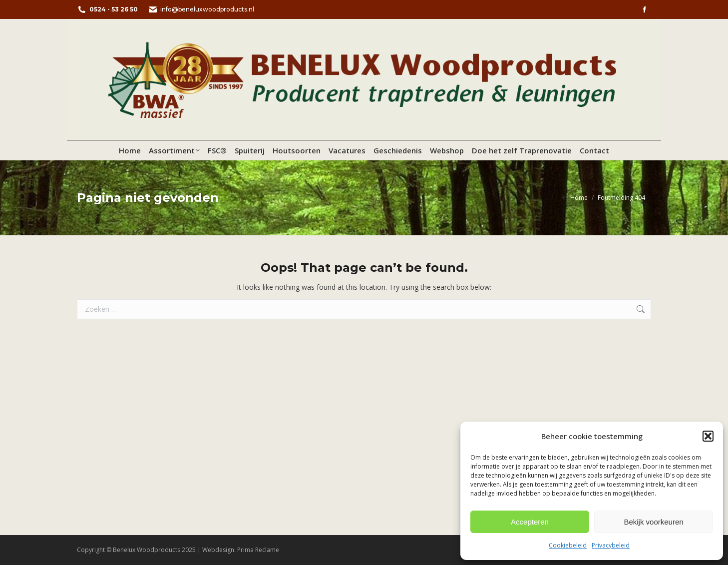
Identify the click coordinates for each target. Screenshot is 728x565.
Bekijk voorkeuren (653, 522)
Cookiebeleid (568, 545)
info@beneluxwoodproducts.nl (201, 9)
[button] (708, 436)
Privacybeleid (611, 545)
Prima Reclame (258, 550)
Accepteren (530, 522)
